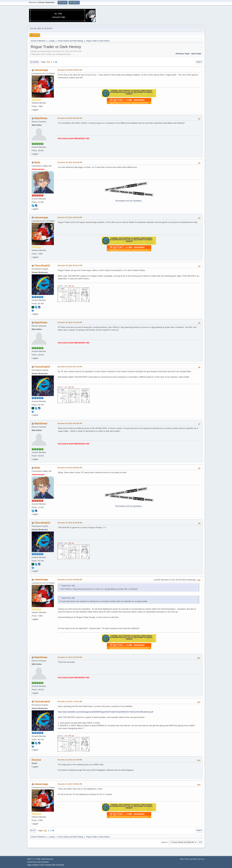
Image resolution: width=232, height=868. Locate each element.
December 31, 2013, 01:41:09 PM (70, 760)
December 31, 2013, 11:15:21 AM (70, 701)
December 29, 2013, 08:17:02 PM (70, 367)
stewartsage (41, 70)
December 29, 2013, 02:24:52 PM (70, 162)
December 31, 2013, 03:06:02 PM (70, 784)
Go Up (33, 831)
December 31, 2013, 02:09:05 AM (70, 580)
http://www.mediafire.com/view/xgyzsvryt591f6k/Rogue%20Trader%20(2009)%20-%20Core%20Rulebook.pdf (105, 712)
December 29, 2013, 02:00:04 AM (70, 70)
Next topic (196, 54)
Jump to (164, 842)
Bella (37, 162)
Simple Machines (47, 859)
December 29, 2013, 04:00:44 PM (70, 217)
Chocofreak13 (42, 266)
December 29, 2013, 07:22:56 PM (70, 322)
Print (199, 62)
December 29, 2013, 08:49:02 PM (70, 468)
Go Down (34, 62)
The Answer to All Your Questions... (129, 201)
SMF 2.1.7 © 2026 (34, 859)
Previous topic (183, 54)
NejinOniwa (41, 118)
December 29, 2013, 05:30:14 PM (70, 265)
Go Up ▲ (201, 859)
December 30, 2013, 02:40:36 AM (70, 523)
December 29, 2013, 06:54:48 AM (70, 118)
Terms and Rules (191, 859)
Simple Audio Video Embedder (38, 862)
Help (182, 859)
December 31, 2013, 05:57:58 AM (70, 657)
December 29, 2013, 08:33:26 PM (70, 423)
